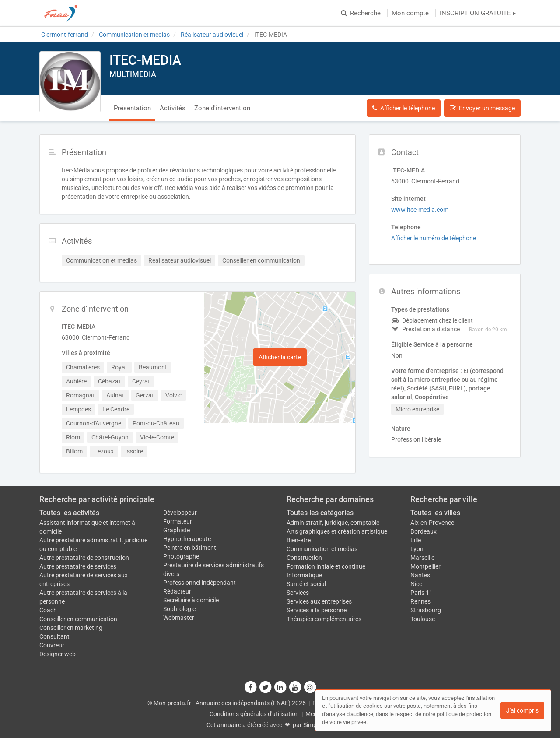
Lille (416, 540)
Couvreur (52, 645)
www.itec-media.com (420, 210)
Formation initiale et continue (326, 566)
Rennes (420, 601)
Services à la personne (317, 610)
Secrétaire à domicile (191, 600)
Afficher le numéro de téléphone (434, 238)
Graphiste (177, 530)
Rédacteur (177, 591)
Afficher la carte (280, 357)
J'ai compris (522, 710)
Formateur (178, 521)
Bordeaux (423, 531)
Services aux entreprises (319, 601)
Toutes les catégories (320, 513)
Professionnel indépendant (199, 583)
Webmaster (179, 618)
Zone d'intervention (222, 108)
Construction (304, 558)
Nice (416, 584)
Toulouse (423, 619)
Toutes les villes (435, 513)
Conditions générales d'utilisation (254, 714)
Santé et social (306, 584)
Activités (173, 108)
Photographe (181, 556)
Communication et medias (322, 549)
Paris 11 (422, 593)
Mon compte (410, 13)
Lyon (417, 549)
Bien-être (299, 540)
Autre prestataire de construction (84, 558)
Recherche (361, 13)
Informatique (304, 575)
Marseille (422, 558)
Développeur (180, 513)
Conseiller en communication (78, 619)
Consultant (54, 636)
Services (298, 593)
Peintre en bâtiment (190, 548)
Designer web (58, 654)
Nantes (420, 575)
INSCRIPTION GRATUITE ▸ (478, 13)
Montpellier (425, 566)
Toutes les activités (69, 513)
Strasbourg (426, 610)
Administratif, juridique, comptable (333, 523)
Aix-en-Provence (432, 523)
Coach (48, 610)
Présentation (132, 108)
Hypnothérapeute (187, 539)
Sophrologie (179, 609)
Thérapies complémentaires (324, 619)
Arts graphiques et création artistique (337, 531)
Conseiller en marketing (71, 628)
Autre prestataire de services (78, 566)
